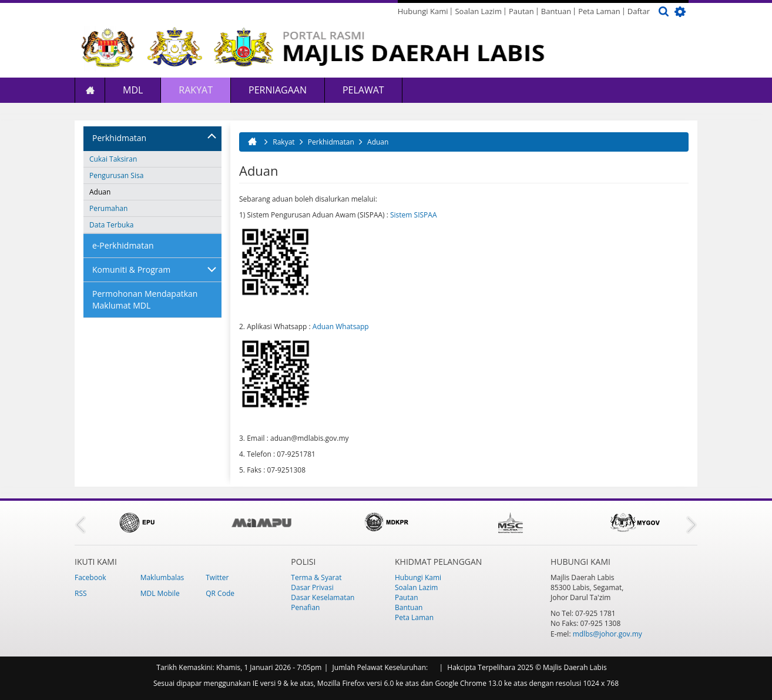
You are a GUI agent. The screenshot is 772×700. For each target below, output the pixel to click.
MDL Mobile (160, 593)
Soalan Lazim (478, 11)
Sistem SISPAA (413, 215)
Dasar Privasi (312, 587)
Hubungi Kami (423, 11)
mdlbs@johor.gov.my (607, 634)
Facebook (90, 577)
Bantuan (556, 11)
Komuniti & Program (131, 269)
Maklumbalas (162, 577)
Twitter (217, 577)
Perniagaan (278, 90)
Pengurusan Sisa (116, 175)
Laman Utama (90, 90)
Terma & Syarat (316, 577)
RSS (81, 593)
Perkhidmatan (119, 138)
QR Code (220, 593)
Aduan (100, 192)
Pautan (521, 11)
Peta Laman (599, 11)
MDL (133, 90)
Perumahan (108, 208)
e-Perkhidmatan (123, 245)
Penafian (305, 607)
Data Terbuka (111, 225)
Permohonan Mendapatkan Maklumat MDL (145, 299)
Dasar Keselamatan (323, 597)
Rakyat (196, 90)
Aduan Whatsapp (341, 326)
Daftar (639, 11)
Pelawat (363, 90)
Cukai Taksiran (113, 159)
